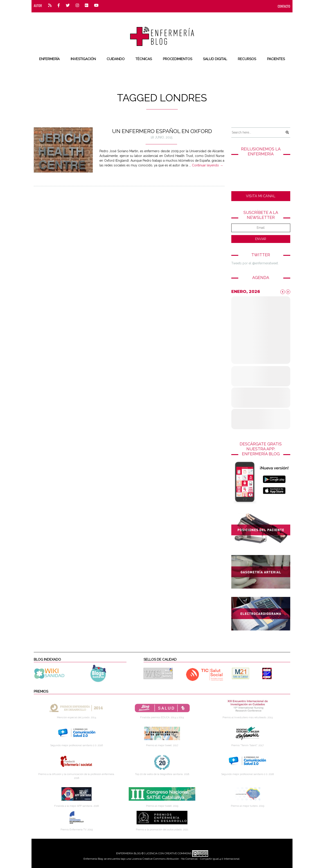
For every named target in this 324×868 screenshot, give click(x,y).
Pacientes (276, 59)
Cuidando (116, 59)
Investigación (83, 59)
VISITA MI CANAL (261, 196)
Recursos (247, 59)
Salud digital (215, 59)
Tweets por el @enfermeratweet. (255, 263)
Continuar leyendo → (207, 165)
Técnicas (144, 59)
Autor (38, 6)
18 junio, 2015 (161, 137)
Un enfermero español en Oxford (162, 131)
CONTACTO (284, 6)
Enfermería (49, 59)
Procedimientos (178, 59)
